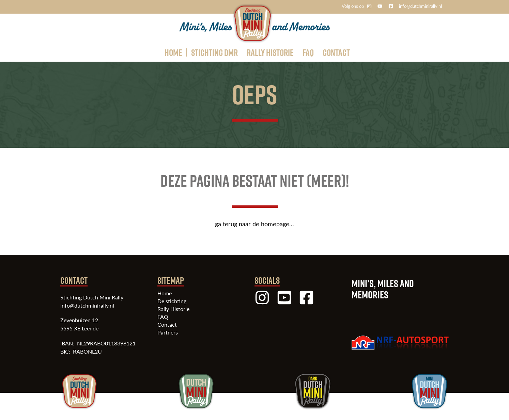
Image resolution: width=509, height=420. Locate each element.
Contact (167, 325)
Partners (168, 332)
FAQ (163, 317)
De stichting (172, 301)
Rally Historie (173, 309)
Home (165, 293)
